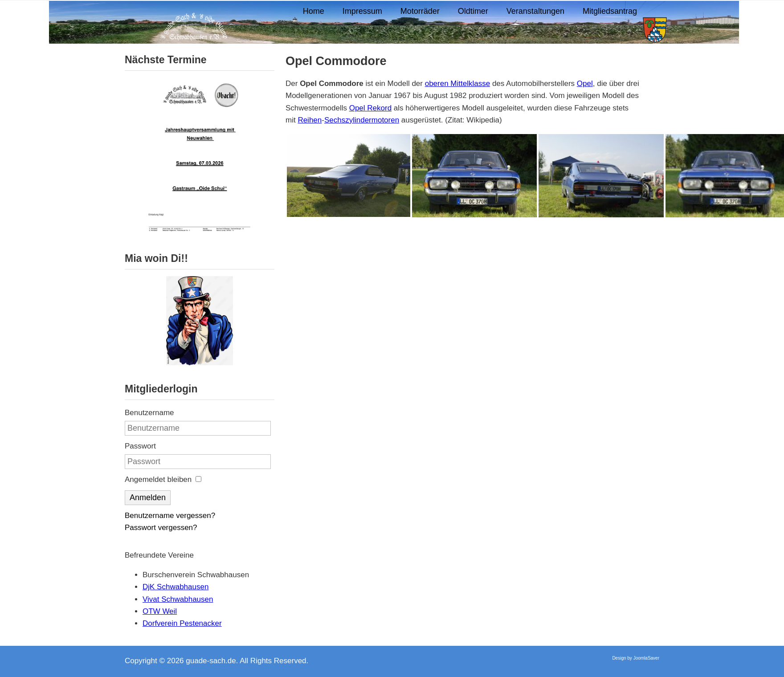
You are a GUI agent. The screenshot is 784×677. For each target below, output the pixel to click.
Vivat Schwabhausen (178, 599)
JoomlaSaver (646, 658)
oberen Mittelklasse (457, 84)
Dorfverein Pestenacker (182, 623)
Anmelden (148, 498)
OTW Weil (160, 611)
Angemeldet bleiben (158, 479)
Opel (585, 84)
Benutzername (149, 413)
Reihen (310, 120)
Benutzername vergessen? (170, 516)
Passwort (140, 446)
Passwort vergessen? (161, 528)
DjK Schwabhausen (176, 587)
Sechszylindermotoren (362, 120)
